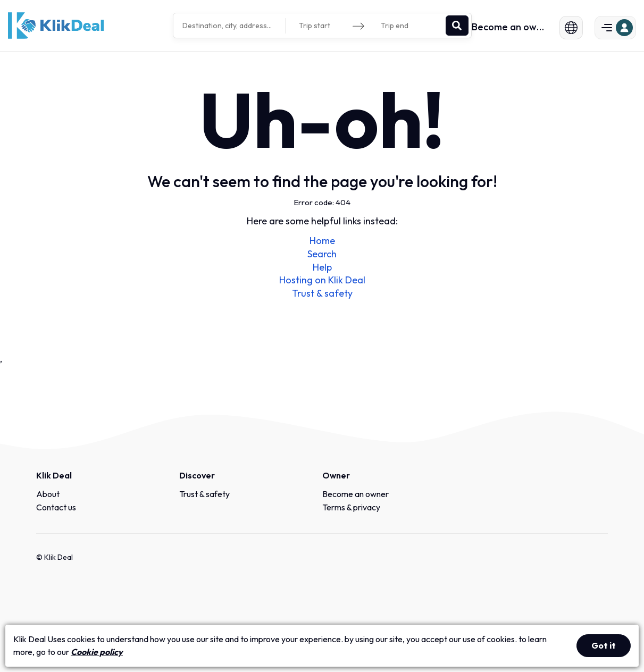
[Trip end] (407, 26)
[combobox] (231, 26)
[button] (565, 28)
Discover (197, 475)
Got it (604, 645)
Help (322, 267)
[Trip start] (325, 26)
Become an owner (510, 27)
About (48, 494)
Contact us (56, 507)
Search (322, 254)
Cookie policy (97, 652)
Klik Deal (54, 475)
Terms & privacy (351, 507)
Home (322, 241)
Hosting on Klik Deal (322, 280)
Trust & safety (322, 293)
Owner (336, 475)
